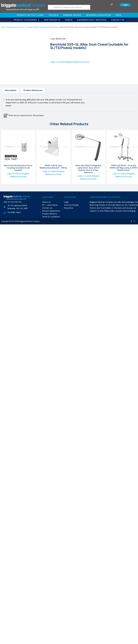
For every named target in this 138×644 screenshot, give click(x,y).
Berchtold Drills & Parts (49, 27)
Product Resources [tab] (33, 90)
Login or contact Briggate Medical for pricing (70, 62)
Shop (3, 27)
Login (125, 5)
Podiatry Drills (33, 27)
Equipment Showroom (16, 27)
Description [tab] (11, 90)
